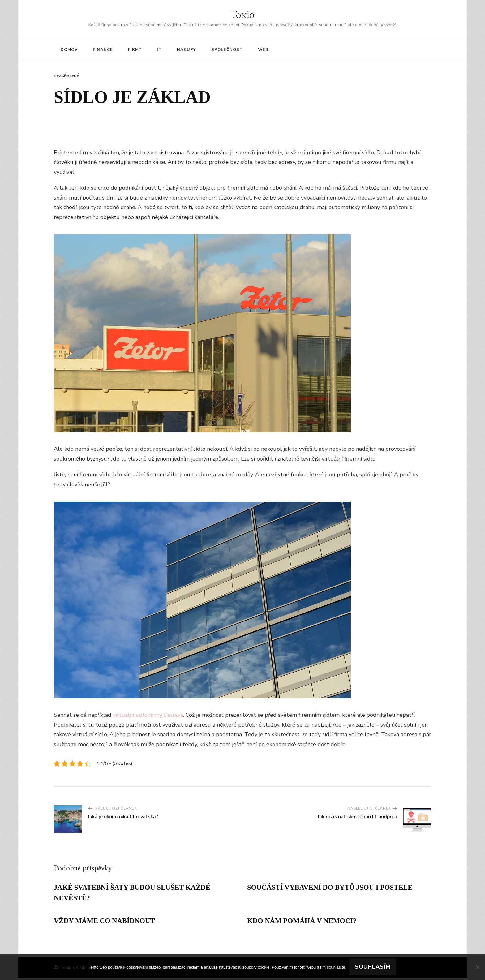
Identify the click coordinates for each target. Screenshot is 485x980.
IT (159, 50)
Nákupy (187, 50)
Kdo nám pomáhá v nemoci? (305, 922)
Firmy (135, 50)
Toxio (243, 15)
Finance (103, 50)
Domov (69, 50)
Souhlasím (373, 967)
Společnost (227, 50)
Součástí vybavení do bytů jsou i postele (335, 888)
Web (263, 50)
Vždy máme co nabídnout (107, 922)
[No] (477, 967)
